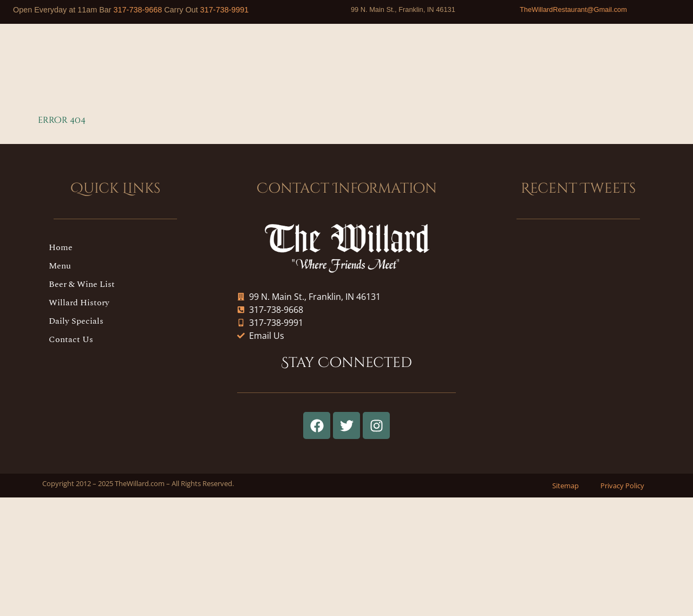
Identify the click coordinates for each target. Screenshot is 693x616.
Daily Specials (76, 321)
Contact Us (71, 339)
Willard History (79, 303)
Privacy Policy (622, 486)
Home (61, 247)
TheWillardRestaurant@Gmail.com (573, 9)
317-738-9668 (138, 10)
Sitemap (565, 486)
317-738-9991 (225, 10)
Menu (60, 266)
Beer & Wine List (82, 284)
